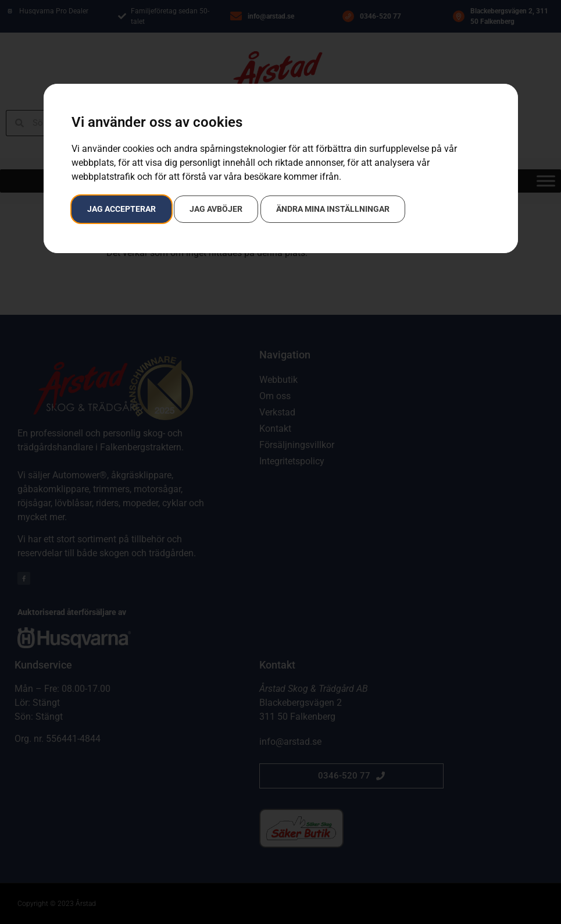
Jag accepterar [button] (122, 209)
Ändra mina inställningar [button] (333, 209)
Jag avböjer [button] (216, 209)
